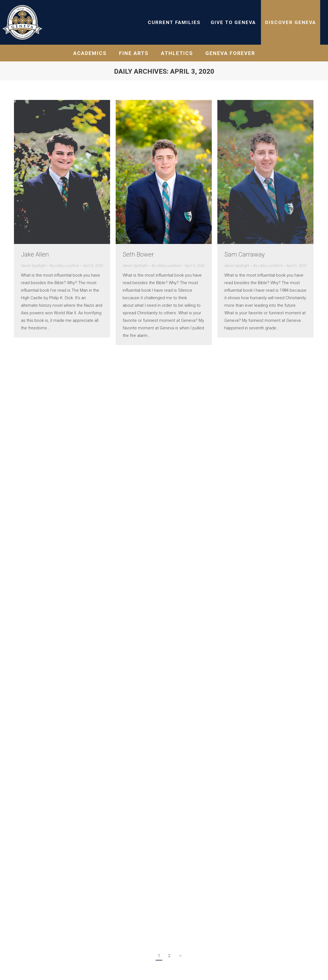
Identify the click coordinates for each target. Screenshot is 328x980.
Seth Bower (138, 254)
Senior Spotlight (33, 266)
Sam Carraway (244, 254)
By (64, 266)
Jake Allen (35, 254)
